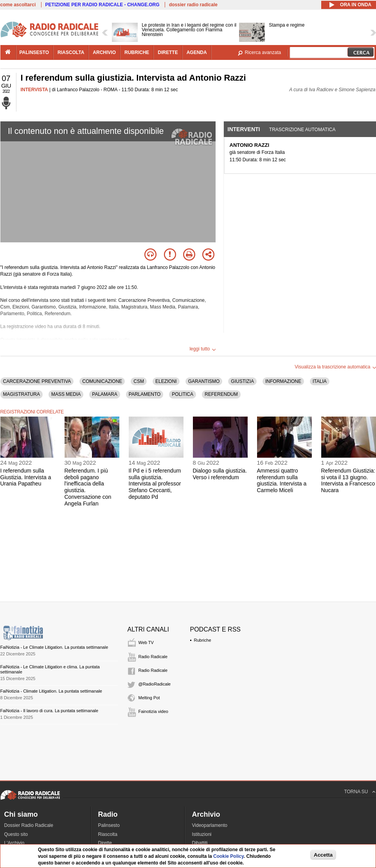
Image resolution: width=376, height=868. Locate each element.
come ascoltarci (18, 5)
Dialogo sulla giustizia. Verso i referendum (220, 474)
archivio (104, 52)
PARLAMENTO (145, 394)
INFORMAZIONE (283, 381)
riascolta (71, 52)
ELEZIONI (166, 381)
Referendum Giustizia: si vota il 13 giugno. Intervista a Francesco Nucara (348, 480)
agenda (197, 52)
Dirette (105, 843)
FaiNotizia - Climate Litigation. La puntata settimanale (51, 691)
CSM (139, 381)
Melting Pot (149, 698)
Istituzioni (202, 834)
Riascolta (108, 834)
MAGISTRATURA (22, 394)
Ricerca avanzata (263, 52)
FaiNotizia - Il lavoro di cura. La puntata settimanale (49, 711)
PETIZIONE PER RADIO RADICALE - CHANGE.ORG (103, 5)
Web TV (146, 642)
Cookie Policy (228, 856)
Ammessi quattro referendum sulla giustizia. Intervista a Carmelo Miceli (282, 480)
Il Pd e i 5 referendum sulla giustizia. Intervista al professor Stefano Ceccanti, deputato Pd (155, 484)
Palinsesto (109, 825)
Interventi (244, 129)
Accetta (323, 855)
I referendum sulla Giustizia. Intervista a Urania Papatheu (26, 477)
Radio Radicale (153, 657)
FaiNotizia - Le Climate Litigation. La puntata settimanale (54, 647)
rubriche (137, 52)
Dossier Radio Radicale (29, 825)
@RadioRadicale (155, 684)
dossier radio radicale (193, 5)
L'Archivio (14, 843)
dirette (168, 52)
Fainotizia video (153, 711)
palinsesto (34, 52)
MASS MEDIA (66, 394)
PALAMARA (104, 394)
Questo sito (16, 834)
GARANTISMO (204, 381)
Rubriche (203, 640)
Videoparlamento (210, 825)
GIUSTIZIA (242, 381)
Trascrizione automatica (302, 130)
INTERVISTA (34, 90)
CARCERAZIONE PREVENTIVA (37, 381)
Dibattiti (200, 843)
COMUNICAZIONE (102, 381)
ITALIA (320, 381)
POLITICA (183, 394)
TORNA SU (356, 792)
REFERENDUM (221, 394)
